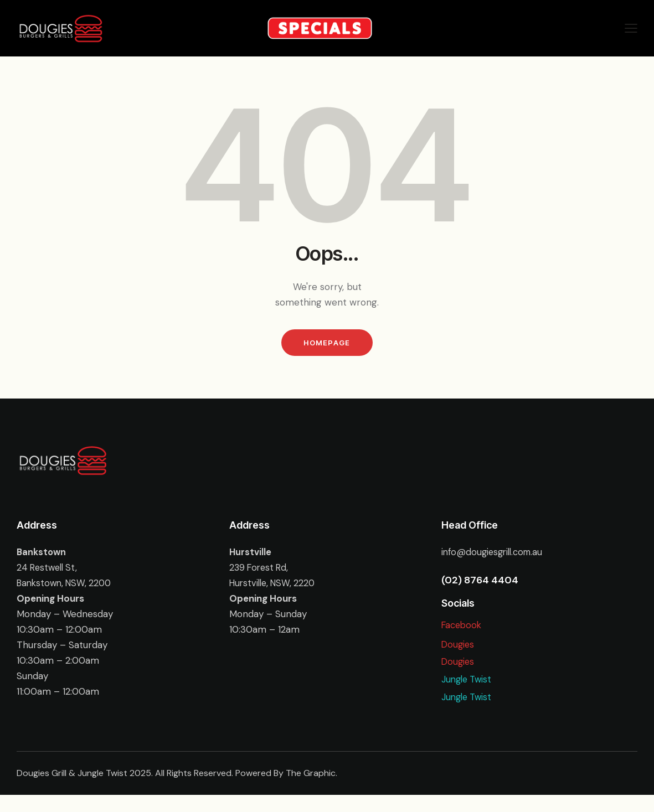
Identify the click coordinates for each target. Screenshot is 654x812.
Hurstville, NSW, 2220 (275, 586)
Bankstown (42, 555)
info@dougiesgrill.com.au (495, 555)
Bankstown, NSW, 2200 (67, 586)
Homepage (327, 344)
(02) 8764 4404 (480, 583)
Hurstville (251, 555)
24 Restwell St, (49, 571)
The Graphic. (311, 790)
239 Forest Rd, (261, 571)
